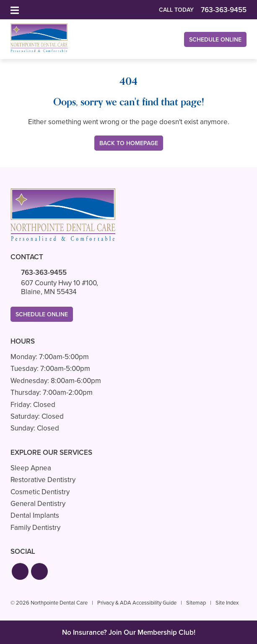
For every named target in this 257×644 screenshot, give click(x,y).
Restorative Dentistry (43, 480)
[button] (20, 571)
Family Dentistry (35, 528)
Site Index (227, 603)
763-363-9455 (44, 272)
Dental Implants (35, 515)
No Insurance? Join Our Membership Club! (129, 632)
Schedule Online (215, 40)
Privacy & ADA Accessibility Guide (137, 603)
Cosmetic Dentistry (40, 492)
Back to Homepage (129, 143)
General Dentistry (38, 504)
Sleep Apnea (31, 468)
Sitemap (196, 603)
